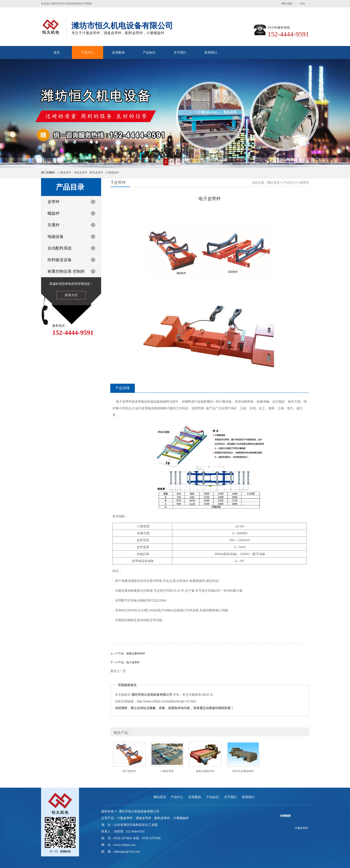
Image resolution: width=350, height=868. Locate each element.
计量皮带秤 (65, 173)
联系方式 (71, 295)
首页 (57, 52)
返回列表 (210, 678)
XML (303, 4)
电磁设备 (56, 237)
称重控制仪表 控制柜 (66, 271)
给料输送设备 (60, 260)
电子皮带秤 (133, 662)
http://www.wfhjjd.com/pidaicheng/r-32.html (166, 701)
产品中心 (87, 52)
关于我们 (180, 52)
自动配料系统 (60, 248)
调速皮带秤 (81, 173)
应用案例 (118, 52)
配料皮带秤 (96, 173)
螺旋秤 (54, 213)
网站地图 (287, 4)
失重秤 (54, 225)
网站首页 (273, 183)
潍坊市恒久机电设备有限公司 (152, 695)
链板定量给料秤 (136, 654)
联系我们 (211, 52)
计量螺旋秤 (112, 173)
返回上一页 (118, 671)
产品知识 (149, 52)
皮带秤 (54, 202)
